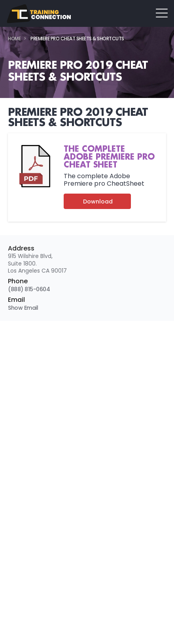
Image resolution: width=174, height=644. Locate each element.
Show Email (23, 308)
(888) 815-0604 (29, 289)
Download (98, 201)
